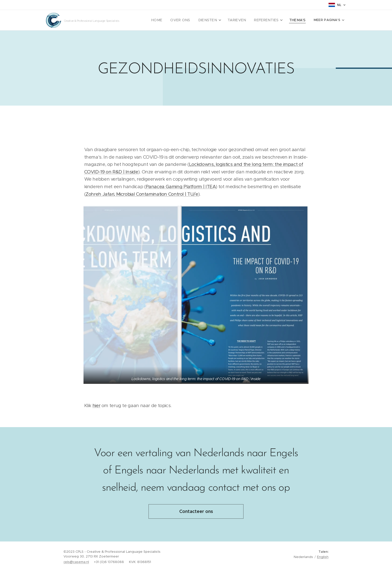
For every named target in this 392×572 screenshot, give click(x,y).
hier (96, 405)
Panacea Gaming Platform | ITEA (181, 187)
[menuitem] (183, 20)
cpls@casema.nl (76, 562)
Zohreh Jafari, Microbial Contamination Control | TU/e (142, 194)
